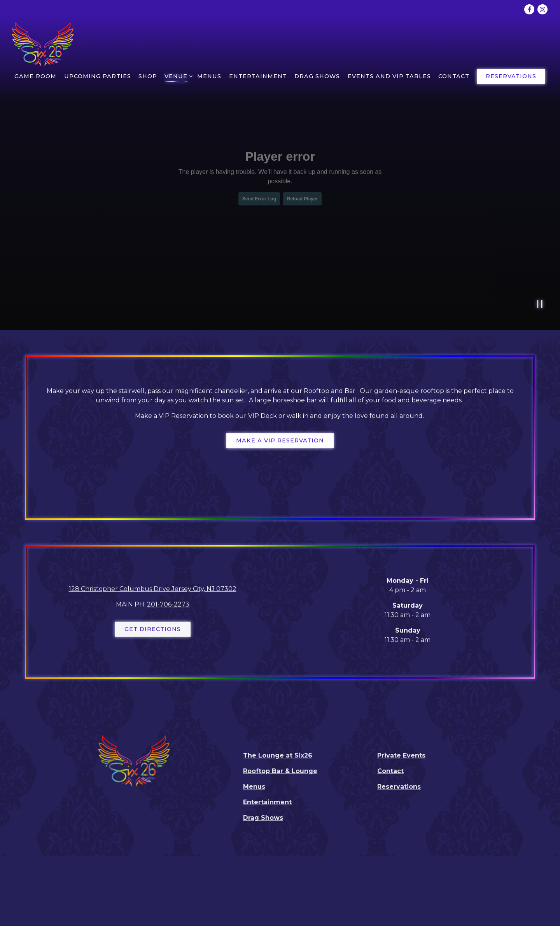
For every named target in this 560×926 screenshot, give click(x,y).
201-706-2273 (168, 606)
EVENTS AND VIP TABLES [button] (389, 76)
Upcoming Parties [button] (98, 76)
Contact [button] (454, 76)
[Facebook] (529, 9)
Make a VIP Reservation (280, 441)
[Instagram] (542, 9)
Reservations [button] (511, 76)
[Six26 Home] (43, 44)
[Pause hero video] (540, 304)
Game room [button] (35, 76)
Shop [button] (148, 76)
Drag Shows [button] (317, 76)
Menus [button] (209, 76)
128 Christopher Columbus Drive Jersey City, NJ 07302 (153, 590)
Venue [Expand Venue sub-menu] (177, 76)
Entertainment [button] (258, 76)
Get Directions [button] (153, 631)
